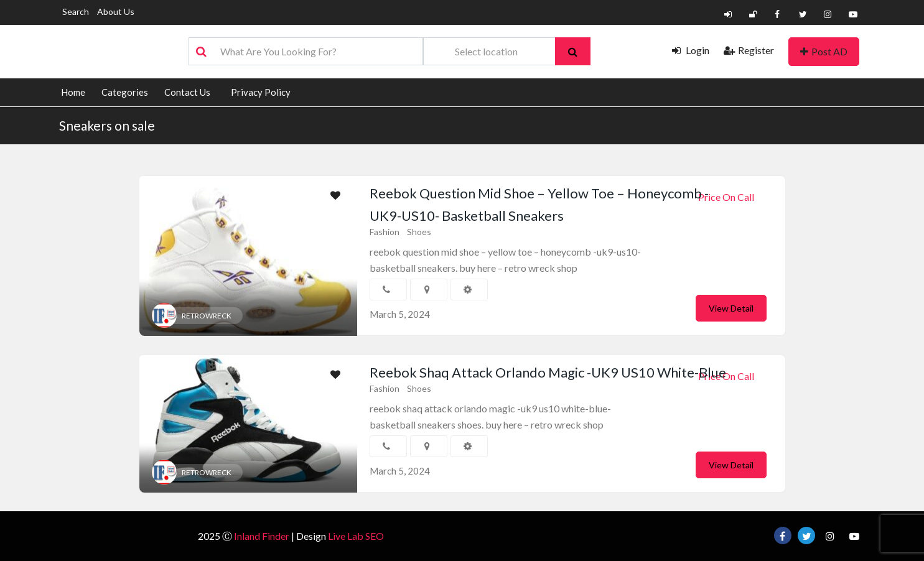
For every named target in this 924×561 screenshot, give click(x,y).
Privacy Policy (261, 92)
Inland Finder (262, 536)
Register (749, 50)
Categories (125, 92)
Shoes (419, 232)
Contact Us (187, 92)
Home (73, 92)
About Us (116, 12)
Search (76, 12)
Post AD (824, 51)
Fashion (385, 232)
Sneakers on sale (107, 125)
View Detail (731, 308)
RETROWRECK (207, 316)
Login (691, 50)
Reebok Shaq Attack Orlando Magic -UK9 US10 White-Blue (548, 372)
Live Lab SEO (356, 536)
